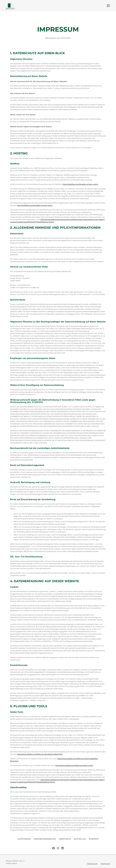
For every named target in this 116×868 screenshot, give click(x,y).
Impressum (105, 864)
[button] (108, 6)
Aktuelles (80, 839)
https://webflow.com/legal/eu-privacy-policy (80, 184)
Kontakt (94, 839)
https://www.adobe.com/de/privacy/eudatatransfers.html (40, 754)
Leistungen (24, 839)
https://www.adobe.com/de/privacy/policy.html (74, 766)
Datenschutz (92, 864)
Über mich (65, 839)
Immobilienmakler (45, 839)
